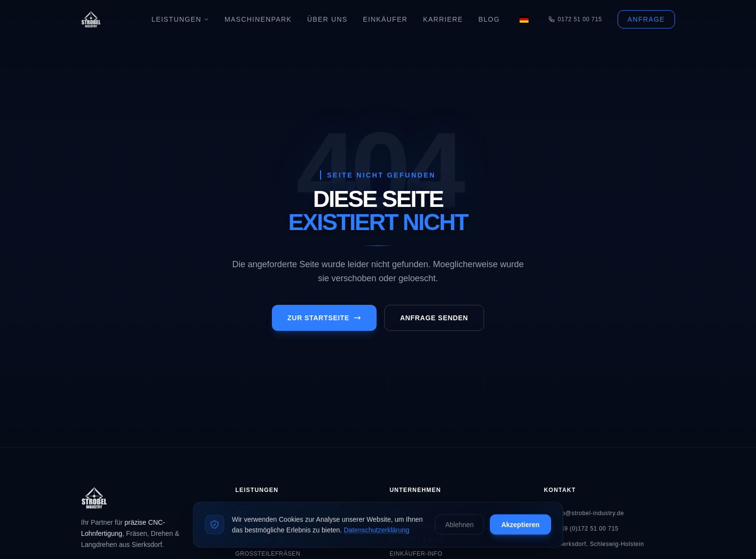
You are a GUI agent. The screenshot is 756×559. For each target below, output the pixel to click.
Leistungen (180, 19)
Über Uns (327, 19)
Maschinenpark (258, 19)
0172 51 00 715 (575, 19)
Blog (489, 19)
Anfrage (646, 19)
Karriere (443, 19)
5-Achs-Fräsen (260, 540)
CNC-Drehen (256, 527)
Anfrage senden (434, 318)
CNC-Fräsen (256, 513)
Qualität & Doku (418, 540)
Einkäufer (385, 19)
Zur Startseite (324, 318)
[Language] (524, 19)
